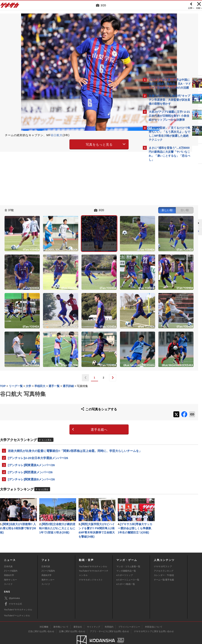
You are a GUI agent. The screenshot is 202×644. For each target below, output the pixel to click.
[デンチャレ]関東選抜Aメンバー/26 (31, 415)
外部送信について (154, 615)
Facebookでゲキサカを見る (165, 232)
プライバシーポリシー (129, 615)
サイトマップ (94, 615)
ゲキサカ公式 (13, 592)
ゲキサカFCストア (163, 554)
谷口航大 (57, 135)
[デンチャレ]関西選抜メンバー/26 (30, 422)
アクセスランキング (164, 559)
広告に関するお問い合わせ (41, 619)
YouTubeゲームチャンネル (17, 603)
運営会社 (78, 615)
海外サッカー (10, 568)
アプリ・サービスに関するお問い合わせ (109, 619)
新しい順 (102, 210)
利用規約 (109, 615)
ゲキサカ (10, 6)
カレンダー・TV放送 (164, 563)
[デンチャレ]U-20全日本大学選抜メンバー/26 (38, 407)
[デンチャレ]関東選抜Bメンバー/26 (31, 429)
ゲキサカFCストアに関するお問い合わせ (154, 619)
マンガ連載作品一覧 (126, 559)
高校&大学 (9, 563)
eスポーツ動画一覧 (126, 572)
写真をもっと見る (67, 144)
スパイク (8, 572)
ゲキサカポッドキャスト (91, 568)
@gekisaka (12, 586)
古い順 (120, 210)
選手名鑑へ (67, 375)
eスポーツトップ (125, 563)
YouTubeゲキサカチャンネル (93, 554)
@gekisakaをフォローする (165, 223)
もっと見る (47, 385)
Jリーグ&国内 (11, 559)
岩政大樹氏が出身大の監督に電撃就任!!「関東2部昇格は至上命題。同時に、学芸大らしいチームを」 (70, 398)
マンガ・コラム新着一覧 (128, 554)
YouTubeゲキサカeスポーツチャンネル (94, 561)
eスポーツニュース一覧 (128, 568)
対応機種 (44, 615)
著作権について (61, 615)
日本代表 (8, 554)
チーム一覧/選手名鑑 (164, 568)
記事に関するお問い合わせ (72, 619)
